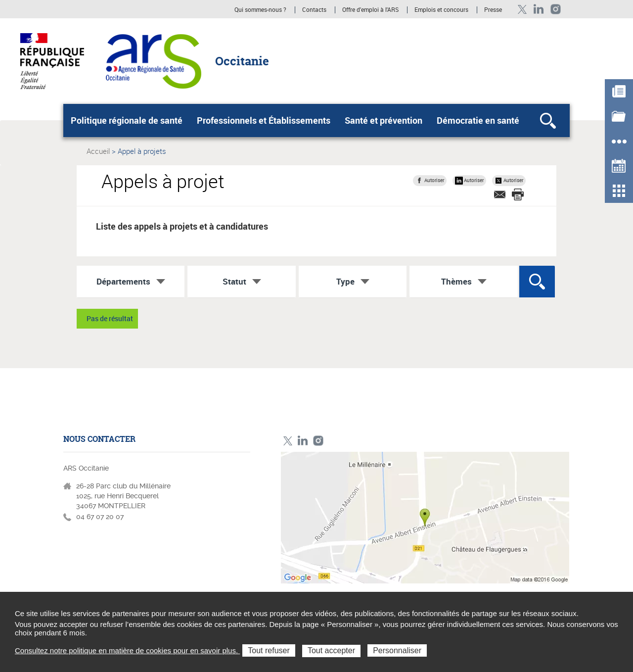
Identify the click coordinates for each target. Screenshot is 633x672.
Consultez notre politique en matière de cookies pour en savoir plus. (127, 650)
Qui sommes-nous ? (260, 10)
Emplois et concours (441, 10)
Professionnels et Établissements (264, 120)
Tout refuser (269, 650)
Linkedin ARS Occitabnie (539, 9)
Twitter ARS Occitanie (522, 9)
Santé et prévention (384, 120)
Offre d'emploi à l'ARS (370, 10)
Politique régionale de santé (127, 120)
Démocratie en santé (478, 120)
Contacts (314, 10)
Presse (493, 10)
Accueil (98, 151)
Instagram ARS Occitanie (556, 9)
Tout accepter (331, 650)
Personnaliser (397, 650)
